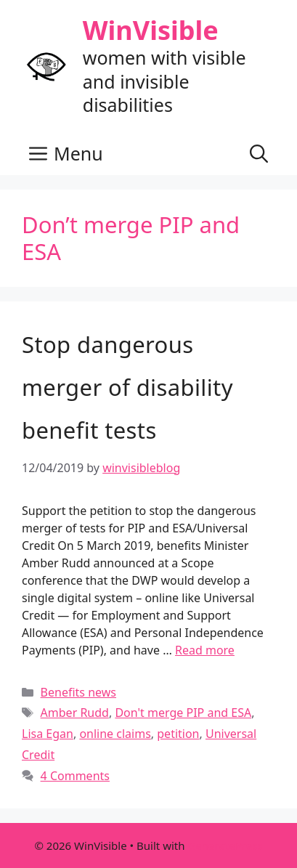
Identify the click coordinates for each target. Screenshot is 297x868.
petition (178, 734)
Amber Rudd (75, 713)
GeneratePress (225, 845)
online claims (115, 734)
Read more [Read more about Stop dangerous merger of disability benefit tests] (205, 650)
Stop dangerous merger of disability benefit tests (127, 387)
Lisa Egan (48, 734)
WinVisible (151, 30)
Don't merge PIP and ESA (183, 713)
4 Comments (75, 776)
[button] (259, 153)
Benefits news (78, 692)
